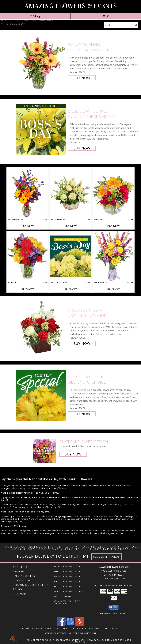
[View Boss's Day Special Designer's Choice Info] (41, 395)
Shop (35, 16)
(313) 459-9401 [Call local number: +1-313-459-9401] (117, 579)
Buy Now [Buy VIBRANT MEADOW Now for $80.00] (28, 226)
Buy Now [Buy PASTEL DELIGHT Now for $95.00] (113, 289)
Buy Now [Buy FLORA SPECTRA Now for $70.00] (28, 289)
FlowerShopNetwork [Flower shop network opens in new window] (72, 640)
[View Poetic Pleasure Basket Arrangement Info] (70, 193)
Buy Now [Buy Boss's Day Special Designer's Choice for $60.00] (82, 414)
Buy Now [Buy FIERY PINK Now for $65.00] (113, 226)
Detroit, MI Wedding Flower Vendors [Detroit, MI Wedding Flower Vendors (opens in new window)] (99, 628)
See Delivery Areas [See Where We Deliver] (107, 557)
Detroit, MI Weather (55, 633)
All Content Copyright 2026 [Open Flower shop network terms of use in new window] (43, 640)
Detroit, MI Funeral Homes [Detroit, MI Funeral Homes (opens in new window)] (37, 628)
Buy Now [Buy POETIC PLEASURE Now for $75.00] (70, 226)
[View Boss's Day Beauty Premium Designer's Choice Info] (70, 256)
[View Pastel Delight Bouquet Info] (113, 256)
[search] (136, 25)
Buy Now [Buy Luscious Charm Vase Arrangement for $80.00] (82, 343)
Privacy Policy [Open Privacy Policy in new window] (96, 640)
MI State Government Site (82, 633)
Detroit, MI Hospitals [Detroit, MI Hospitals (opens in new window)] (65, 628)
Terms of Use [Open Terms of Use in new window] (79, 642)
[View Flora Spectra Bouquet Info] (28, 256)
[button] (114, 607)
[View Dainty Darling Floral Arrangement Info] (41, 61)
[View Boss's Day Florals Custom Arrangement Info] (41, 129)
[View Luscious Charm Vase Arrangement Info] (41, 327)
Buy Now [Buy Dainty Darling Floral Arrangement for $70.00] (82, 78)
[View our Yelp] (80, 625)
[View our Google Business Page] (70, 625)
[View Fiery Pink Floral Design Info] (113, 193)
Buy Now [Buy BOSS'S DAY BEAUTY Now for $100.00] (70, 289)
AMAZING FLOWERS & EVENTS (70, 6)
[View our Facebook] (61, 625)
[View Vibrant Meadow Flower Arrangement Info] (28, 193)
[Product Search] (119, 25)
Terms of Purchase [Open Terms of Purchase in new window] (118, 640)
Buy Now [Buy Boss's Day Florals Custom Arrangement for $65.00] (82, 148)
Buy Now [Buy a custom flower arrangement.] (73, 454)
